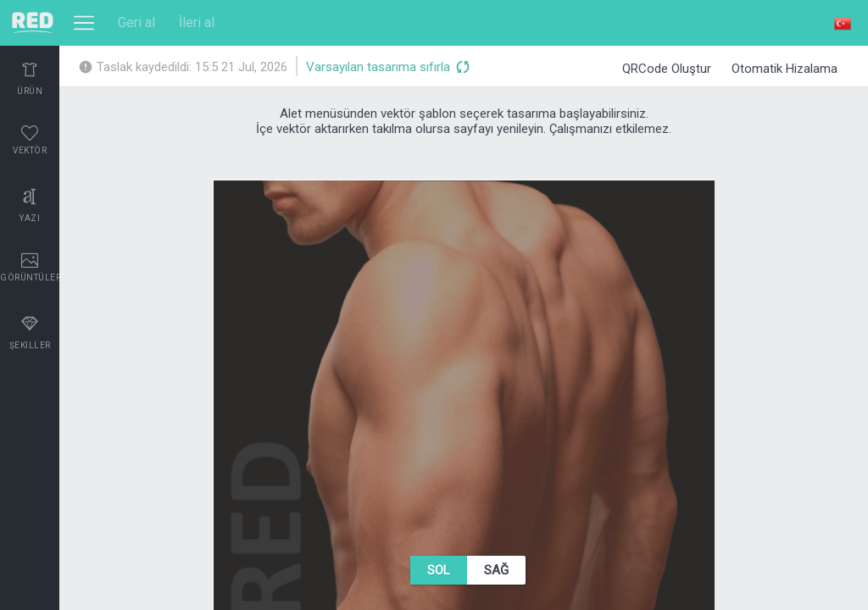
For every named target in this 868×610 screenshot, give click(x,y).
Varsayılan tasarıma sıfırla (387, 68)
